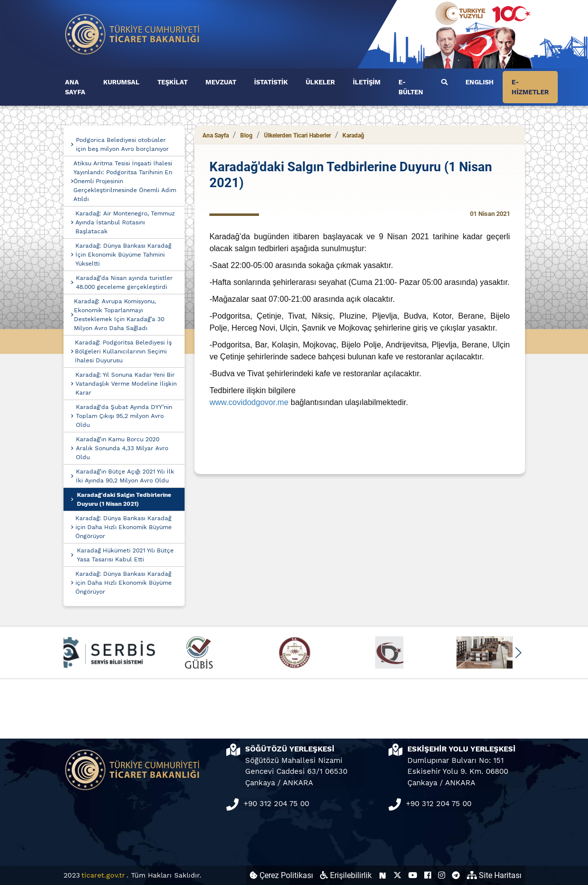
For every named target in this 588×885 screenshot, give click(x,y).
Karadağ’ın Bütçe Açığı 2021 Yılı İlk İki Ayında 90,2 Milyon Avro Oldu (125, 476)
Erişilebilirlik (346, 875)
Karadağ (353, 136)
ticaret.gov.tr (103, 875)
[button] (518, 653)
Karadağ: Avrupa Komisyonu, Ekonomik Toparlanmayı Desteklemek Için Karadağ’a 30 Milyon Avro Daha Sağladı (119, 315)
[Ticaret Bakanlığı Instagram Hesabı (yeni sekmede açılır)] (442, 875)
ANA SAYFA (75, 87)
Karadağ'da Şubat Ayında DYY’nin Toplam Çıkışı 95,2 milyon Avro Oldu (124, 416)
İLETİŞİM (367, 82)
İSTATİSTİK (271, 82)
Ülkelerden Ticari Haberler (297, 136)
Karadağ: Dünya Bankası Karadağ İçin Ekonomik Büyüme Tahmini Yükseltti (123, 255)
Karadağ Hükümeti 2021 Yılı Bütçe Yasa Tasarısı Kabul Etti (125, 555)
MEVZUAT (221, 82)
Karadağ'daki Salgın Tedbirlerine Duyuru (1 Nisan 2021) (124, 499)
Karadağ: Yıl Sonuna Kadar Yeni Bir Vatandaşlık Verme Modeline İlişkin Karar (126, 384)
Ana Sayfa (216, 136)
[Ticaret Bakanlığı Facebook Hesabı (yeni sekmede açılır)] (428, 875)
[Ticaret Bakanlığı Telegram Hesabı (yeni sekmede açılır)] (456, 875)
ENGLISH (480, 82)
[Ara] (444, 82)
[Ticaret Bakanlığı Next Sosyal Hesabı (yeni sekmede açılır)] (383, 875)
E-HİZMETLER (530, 87)
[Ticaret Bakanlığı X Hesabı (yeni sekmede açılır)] (397, 875)
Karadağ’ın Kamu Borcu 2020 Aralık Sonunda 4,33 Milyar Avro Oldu (122, 448)
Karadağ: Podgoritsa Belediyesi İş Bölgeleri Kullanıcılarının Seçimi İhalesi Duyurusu (123, 351)
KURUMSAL (121, 82)
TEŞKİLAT (172, 82)
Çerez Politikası (281, 875)
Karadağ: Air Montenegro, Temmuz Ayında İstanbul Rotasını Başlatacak (125, 222)
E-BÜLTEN (411, 87)
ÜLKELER (320, 82)
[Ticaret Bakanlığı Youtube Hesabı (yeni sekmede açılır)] (413, 875)
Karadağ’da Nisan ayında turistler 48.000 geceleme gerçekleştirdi (124, 282)
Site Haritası (494, 875)
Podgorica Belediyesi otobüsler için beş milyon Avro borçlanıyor (122, 144)
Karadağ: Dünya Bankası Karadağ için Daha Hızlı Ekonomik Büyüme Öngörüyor (124, 527)
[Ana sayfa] (132, 34)
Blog (246, 136)
